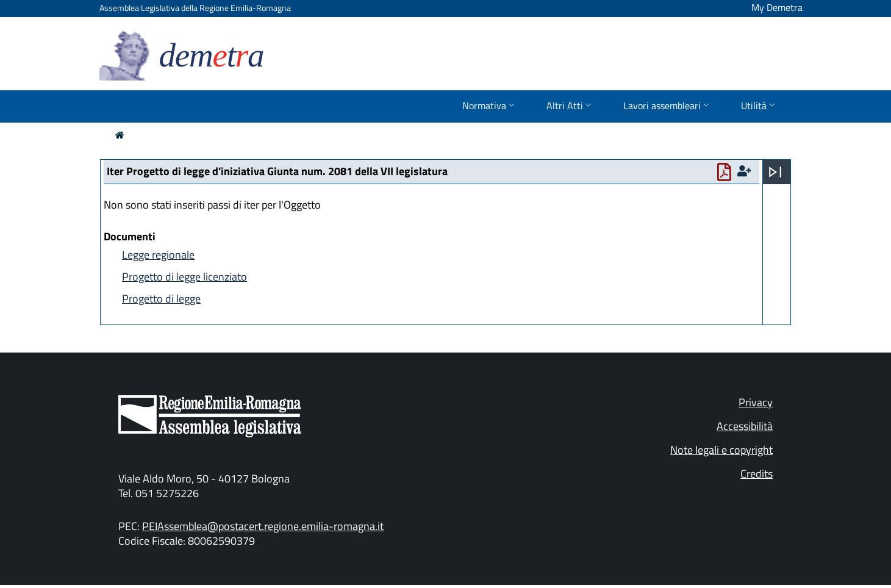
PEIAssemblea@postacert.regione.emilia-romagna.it (263, 526)
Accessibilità (745, 426)
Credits (757, 474)
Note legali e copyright (721, 450)
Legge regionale (158, 255)
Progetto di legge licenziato (184, 277)
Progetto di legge (161, 299)
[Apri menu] (775, 172)
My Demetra (777, 7)
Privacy (756, 402)
